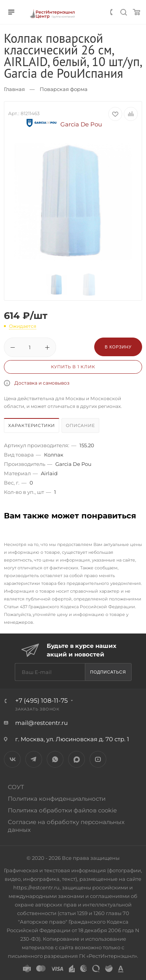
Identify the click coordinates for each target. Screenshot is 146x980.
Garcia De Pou (63, 124)
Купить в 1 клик (73, 367)
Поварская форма (64, 89)
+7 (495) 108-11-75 (41, 701)
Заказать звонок (37, 709)
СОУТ (16, 787)
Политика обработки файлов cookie (62, 810)
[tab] (32, 426)
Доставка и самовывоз (42, 383)
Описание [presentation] (80, 425)
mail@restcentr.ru (41, 723)
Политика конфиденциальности (57, 799)
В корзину (118, 347)
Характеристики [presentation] (32, 425)
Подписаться (108, 672)
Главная (14, 89)
